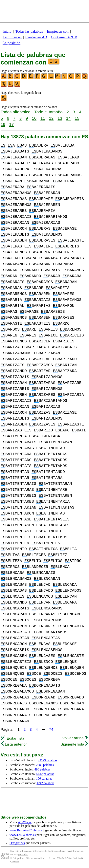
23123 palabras (47, 760)
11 (43, 118)
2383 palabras (45, 765)
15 (77, 118)
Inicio (7, 31)
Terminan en (12, 37)
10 (34, 118)
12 (51, 118)
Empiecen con (58, 31)
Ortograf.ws (17, 843)
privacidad (23, 855)
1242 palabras (45, 783)
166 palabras (44, 778)
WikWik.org (25, 822)
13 (60, 118)
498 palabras (43, 769)
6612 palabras (45, 774)
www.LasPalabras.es (23, 835)
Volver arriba (75, 738)
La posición (11, 43)
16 (3, 124)
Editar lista (13, 738)
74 (51, 729)
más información (75, 851)
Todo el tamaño (48, 112)
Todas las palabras (29, 31)
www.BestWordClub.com (26, 830)
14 (68, 118)
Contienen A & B (64, 37)
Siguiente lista (74, 744)
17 (11, 124)
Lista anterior (14, 744)
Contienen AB (36, 37)
